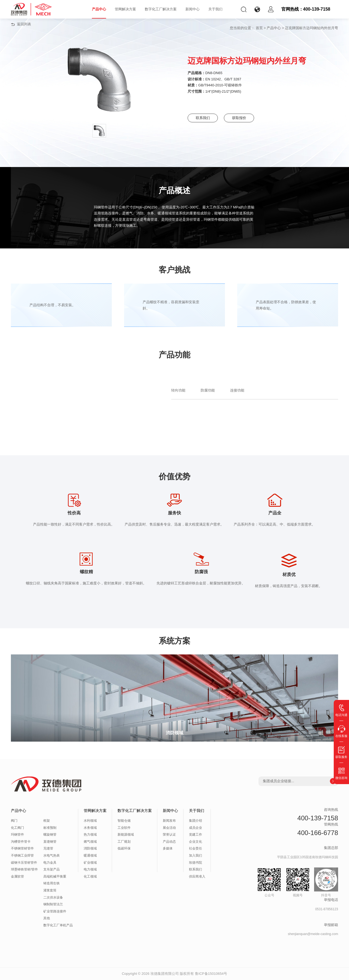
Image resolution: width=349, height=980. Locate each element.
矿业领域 (90, 863)
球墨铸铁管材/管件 (24, 869)
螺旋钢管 (50, 835)
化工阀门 (17, 828)
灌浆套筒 (50, 890)
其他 (47, 918)
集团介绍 (195, 821)
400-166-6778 (318, 833)
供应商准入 (197, 876)
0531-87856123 (327, 909)
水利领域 (90, 821)
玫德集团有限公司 (165, 974)
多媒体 (168, 848)
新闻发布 (169, 821)
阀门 (14, 821)
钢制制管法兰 (53, 904)
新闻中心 (192, 9)
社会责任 (195, 848)
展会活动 (169, 828)
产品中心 (99, 9)
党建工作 (195, 835)
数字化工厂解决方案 (161, 9)
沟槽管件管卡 (21, 842)
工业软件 (124, 828)
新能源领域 (126, 835)
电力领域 (90, 869)
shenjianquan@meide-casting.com (313, 934)
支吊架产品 (52, 869)
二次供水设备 (53, 897)
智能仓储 (124, 821)
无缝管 (48, 848)
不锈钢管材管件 (22, 848)
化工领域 (90, 876)
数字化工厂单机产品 (58, 925)
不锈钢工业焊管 (22, 855)
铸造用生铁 (52, 883)
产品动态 (169, 842)
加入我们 (195, 855)
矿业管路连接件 (55, 911)
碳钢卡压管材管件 (24, 863)
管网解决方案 (125, 9)
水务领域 (90, 828)
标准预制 (50, 828)
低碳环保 (124, 848)
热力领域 (90, 835)
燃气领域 (90, 842)
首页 (259, 28)
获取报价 (245, 118)
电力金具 (50, 863)
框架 (47, 821)
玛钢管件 (17, 835)
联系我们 (204, 118)
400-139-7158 (318, 818)
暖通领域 (90, 855)
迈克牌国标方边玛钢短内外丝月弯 (312, 28)
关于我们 (215, 9)
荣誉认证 (169, 835)
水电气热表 (52, 855)
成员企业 (195, 828)
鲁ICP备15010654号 (211, 974)
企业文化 (195, 842)
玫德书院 (195, 863)
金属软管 (17, 876)
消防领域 (90, 848)
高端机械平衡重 (55, 876)
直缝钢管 (50, 842)
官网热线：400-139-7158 (306, 9)
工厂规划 (124, 842)
